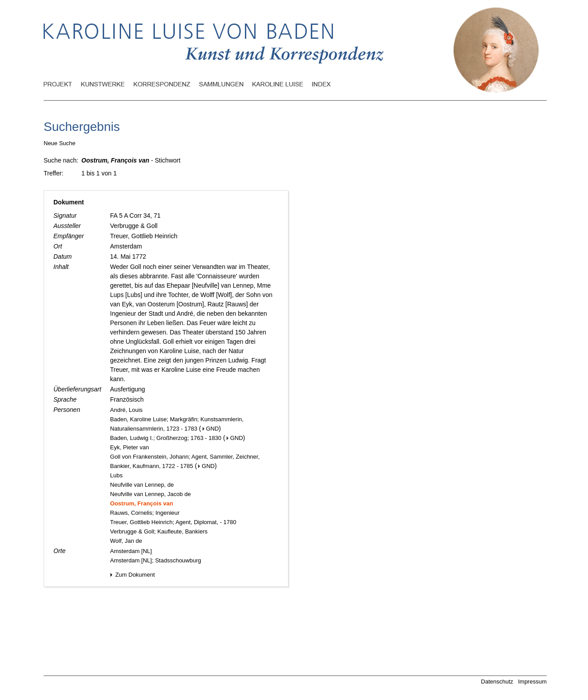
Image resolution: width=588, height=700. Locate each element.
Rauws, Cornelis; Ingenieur (145, 513)
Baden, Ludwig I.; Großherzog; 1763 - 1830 (166, 438)
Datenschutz (497, 682)
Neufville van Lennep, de (142, 485)
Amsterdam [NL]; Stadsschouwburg (155, 560)
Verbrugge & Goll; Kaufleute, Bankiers (159, 531)
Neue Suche (60, 143)
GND (211, 429)
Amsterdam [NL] (131, 551)
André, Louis (126, 410)
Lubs (116, 475)
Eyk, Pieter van (129, 447)
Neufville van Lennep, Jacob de (150, 494)
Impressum (532, 682)
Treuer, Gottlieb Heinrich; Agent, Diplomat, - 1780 (173, 522)
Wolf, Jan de (126, 541)
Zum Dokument (132, 575)
